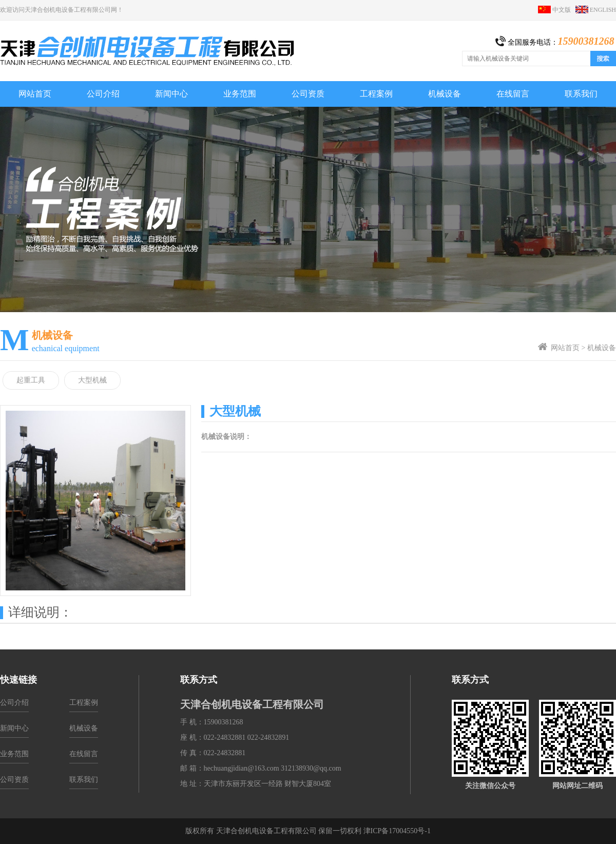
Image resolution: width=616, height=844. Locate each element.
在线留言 (84, 754)
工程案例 (84, 703)
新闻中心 (14, 728)
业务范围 (14, 754)
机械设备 (602, 348)
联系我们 (84, 780)
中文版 (557, 10)
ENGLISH (596, 10)
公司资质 (14, 780)
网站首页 (565, 348)
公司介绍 (14, 703)
